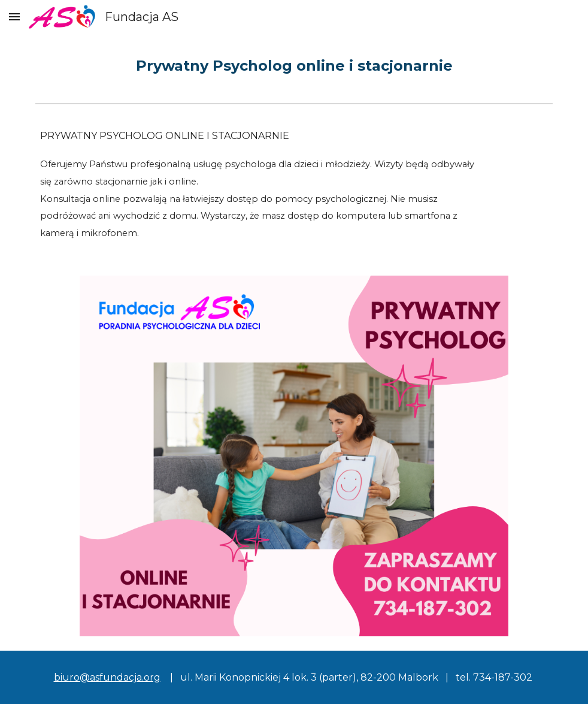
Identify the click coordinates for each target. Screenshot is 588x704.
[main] (294, 66)
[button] (14, 16)
